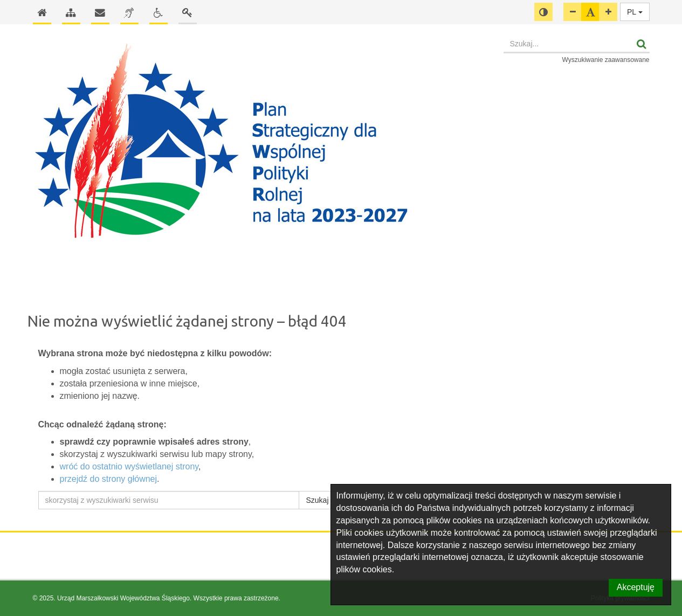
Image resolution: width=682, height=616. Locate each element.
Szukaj (317, 500)
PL (635, 12)
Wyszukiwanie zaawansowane (606, 60)
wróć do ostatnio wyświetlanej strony (129, 466)
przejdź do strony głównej (109, 479)
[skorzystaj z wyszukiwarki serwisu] (169, 500)
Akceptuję (636, 587)
